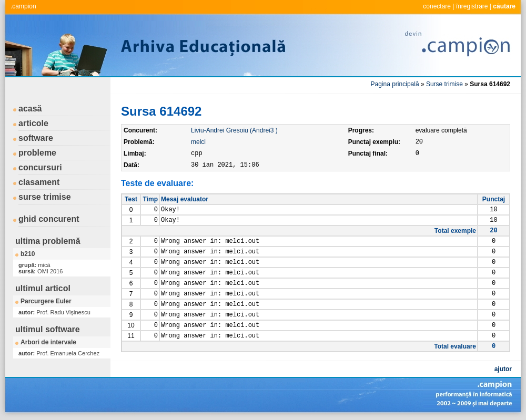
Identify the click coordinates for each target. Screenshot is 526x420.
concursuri (40, 167)
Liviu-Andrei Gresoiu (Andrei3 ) (234, 130)
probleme (37, 153)
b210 (28, 254)
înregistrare (472, 6)
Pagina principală (395, 84)
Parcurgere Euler (46, 301)
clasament (39, 182)
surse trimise (45, 197)
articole (33, 123)
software (36, 138)
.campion (23, 6)
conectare (437, 6)
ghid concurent (49, 219)
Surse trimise (444, 84)
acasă (30, 109)
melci (198, 142)
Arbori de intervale (48, 342)
